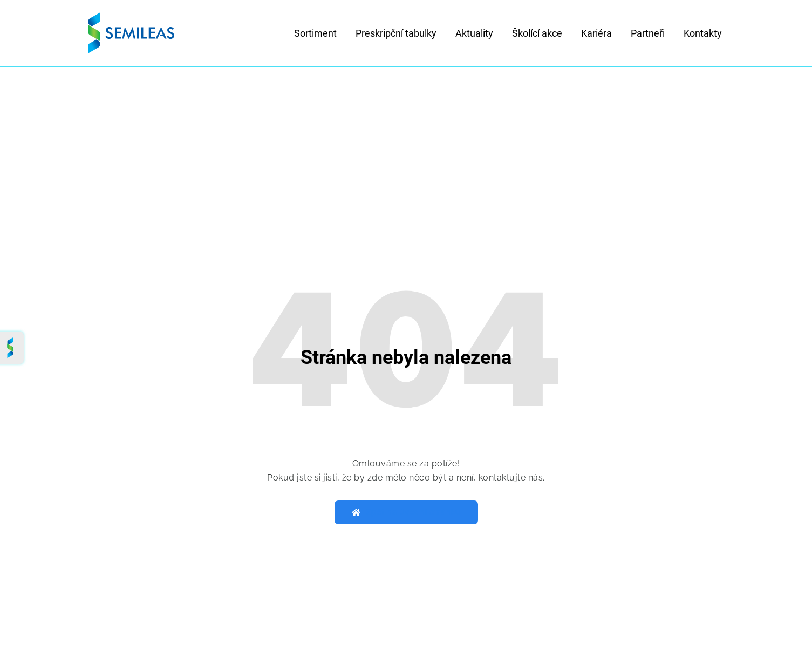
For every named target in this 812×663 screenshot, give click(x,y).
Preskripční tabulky (396, 33)
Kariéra (596, 33)
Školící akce (537, 33)
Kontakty (703, 33)
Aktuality (474, 33)
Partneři (648, 33)
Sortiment (315, 33)
